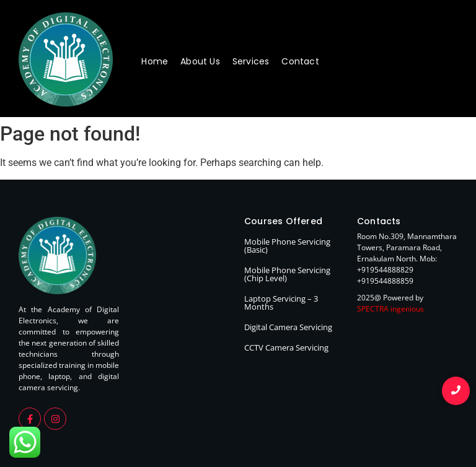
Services (251, 61)
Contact (300, 61)
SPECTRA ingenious (390, 309)
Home (155, 61)
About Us (200, 61)
